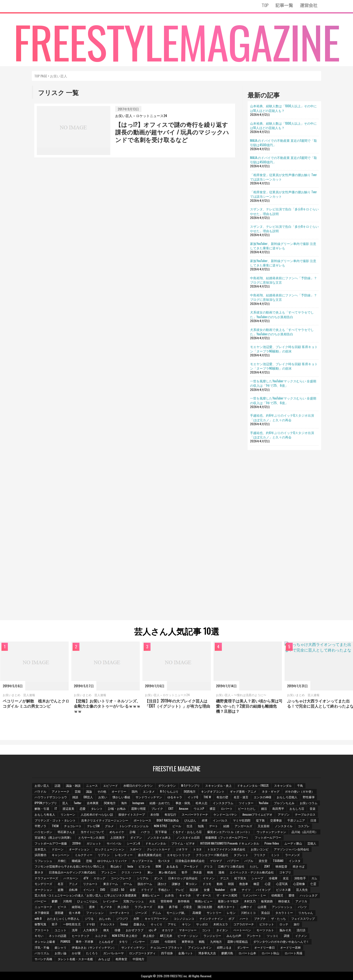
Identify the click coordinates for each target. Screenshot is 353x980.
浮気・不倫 (42, 947)
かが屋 (76, 953)
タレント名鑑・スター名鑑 (75, 959)
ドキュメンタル (156, 843)
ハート (244, 918)
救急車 (244, 884)
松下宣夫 (240, 878)
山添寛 (262, 907)
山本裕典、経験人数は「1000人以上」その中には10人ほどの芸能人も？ (283, 108)
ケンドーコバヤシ (225, 814)
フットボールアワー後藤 (51, 843)
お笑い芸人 (42, 785)
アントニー (109, 872)
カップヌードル (142, 861)
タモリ (123, 941)
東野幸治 (188, 941)
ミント (275, 855)
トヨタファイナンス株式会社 (226, 849)
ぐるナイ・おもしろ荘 (187, 832)
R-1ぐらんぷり (169, 791)
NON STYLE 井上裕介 (125, 936)
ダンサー (243, 947)
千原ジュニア (296, 820)
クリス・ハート (132, 872)
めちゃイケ (117, 832)
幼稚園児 (277, 895)
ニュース (92, 785)
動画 (220, 884)
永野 (136, 918)
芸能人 (312, 843)
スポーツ (136, 849)
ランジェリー (212, 936)
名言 (61, 884)
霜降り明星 (139, 808)
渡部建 (59, 913)
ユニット (61, 930)
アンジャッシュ (282, 907)
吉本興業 (93, 803)
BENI (158, 866)
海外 (124, 803)
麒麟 (55, 901)
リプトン (104, 855)
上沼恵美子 (117, 837)
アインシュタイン (200, 947)
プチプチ (260, 918)
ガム (314, 878)
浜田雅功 (40, 855)
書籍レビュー (151, 895)
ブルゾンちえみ (284, 803)
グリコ (208, 866)
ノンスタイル (284, 826)
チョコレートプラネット (166, 947)
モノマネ (106, 907)
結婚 (226, 826)
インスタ (295, 861)
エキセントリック (179, 855)
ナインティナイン (211, 918)
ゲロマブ (216, 861)
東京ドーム (111, 884)
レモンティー (124, 855)
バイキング (263, 889)
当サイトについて (92, 832)
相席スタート (226, 907)
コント (206, 930)
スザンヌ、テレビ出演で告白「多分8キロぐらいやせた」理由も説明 (284, 211)
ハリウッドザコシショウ (51, 797)
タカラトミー (284, 913)
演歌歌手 (300, 878)
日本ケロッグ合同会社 (183, 878)
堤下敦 (260, 820)
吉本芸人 (40, 849)
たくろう (92, 953)
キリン (186, 924)
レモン (231, 913)
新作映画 (184, 901)
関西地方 (190, 791)
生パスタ (164, 861)
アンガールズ (243, 826)
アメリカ (301, 901)
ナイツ (246, 889)
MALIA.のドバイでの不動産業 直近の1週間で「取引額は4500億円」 (284, 143)
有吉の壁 (222, 797)
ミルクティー (84, 855)
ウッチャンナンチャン (271, 832)
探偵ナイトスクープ (132, 814)
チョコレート (73, 826)
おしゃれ (105, 918)
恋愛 (83, 808)
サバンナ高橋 (43, 959)
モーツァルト (265, 930)
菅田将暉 (166, 901)
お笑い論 (61, 953)
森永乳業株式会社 (150, 855)
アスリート (42, 930)
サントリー (214, 913)
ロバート (227, 808)
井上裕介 (149, 936)
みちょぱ (104, 959)
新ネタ (39, 872)
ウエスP (199, 808)
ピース (62, 907)
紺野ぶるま (224, 947)
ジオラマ (182, 849)
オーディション (79, 849)
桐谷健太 (284, 901)
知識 (201, 826)
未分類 (155, 814)
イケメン (209, 878)
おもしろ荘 (297, 808)
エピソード (111, 785)
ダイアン (136, 837)
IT (56, 808)
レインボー (111, 901)
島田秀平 (278, 808)
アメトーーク (61, 791)
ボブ (231, 918)
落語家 (194, 889)
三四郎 (155, 941)
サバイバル (114, 843)
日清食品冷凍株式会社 (190, 861)
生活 (189, 826)
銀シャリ (61, 947)
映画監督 (281, 866)
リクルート (90, 884)
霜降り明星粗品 (238, 941)
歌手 (185, 872)
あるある (172, 866)
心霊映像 (299, 884)
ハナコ (145, 832)
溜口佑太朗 (205, 907)
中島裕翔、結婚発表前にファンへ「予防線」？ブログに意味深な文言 (284, 280)
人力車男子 (90, 930)
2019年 (77, 843)
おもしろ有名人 (45, 814)
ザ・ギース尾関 (227, 895)
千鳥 (300, 785)
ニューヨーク (43, 907)
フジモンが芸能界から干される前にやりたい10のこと (70, 866)
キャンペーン (61, 855)
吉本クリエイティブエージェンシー (105, 820)
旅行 (297, 924)
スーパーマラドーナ (195, 814)
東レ (150, 872)
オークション (43, 889)
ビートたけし (247, 808)
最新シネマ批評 (228, 901)
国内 (135, 791)
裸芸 (213, 808)
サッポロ (202, 924)
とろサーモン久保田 (91, 837)
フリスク (260, 855)
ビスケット (267, 924)
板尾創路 (267, 901)
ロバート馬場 (293, 953)
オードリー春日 (265, 947)
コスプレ (304, 826)
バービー (40, 901)
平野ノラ (40, 826)
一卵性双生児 (72, 924)
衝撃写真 (40, 924)
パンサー (139, 941)
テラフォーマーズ (46, 878)
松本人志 (202, 803)
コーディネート (119, 913)
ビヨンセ (144, 866)
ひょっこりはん (88, 901)
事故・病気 (183, 803)
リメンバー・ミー (254, 895)
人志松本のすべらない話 (97, 814)
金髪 (133, 889)
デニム (157, 913)
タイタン (222, 930)
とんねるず (106, 941)
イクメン (301, 936)
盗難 (61, 889)
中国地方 (139, 959)
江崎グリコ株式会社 (231, 866)
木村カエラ (221, 924)
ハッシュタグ (309, 895)
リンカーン (68, 814)
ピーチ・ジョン (188, 936)
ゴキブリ (285, 872)
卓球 (204, 820)
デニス (225, 878)
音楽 (313, 808)
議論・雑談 (73, 785)
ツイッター (246, 803)
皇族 (161, 907)
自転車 (73, 889)
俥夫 (106, 930)
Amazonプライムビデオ (257, 814)
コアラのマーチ (244, 924)
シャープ (257, 878)
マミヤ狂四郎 (242, 820)
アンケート (254, 936)
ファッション (95, 913)
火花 (152, 901)
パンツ (302, 907)
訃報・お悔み (117, 808)
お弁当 (169, 895)
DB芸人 (88, 797)
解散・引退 (42, 808)
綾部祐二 (78, 907)
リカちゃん (306, 913)
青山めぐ (116, 866)
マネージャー (188, 930)
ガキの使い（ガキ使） (300, 791)
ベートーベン (242, 930)
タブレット (241, 855)
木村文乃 (250, 901)
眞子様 (173, 907)
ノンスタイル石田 (188, 837)
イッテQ (193, 797)
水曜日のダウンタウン (138, 785)
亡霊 (313, 884)
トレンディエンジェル (134, 826)
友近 (286, 878)
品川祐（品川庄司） (305, 832)
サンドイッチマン (133, 947)
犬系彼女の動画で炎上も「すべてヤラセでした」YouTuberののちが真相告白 (282, 314)
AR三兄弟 (166, 936)
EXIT (171, 808)
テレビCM (93, 826)
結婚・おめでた (160, 803)
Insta (130, 866)
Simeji (124, 924)
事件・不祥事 (85, 941)
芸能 (78, 791)
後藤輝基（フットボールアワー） (227, 837)
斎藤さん (139, 924)
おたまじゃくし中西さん (63, 918)
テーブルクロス (305, 814)
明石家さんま (66, 832)
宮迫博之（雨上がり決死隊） (54, 837)
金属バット (186, 953)
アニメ (73, 884)
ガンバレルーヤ (113, 953)
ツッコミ (273, 936)
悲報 (89, 861)
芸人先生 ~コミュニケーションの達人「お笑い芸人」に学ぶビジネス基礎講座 (86, 895)
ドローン (58, 849)
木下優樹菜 (42, 913)
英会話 (265, 913)
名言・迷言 (241, 797)
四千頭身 (167, 953)
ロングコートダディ (142, 953)
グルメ (109, 826)
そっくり (156, 924)
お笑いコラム (309, 803)
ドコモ (207, 884)
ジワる (89, 918)
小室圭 (188, 907)
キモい (39, 936)
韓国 (231, 884)
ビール (177, 826)
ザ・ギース (204, 895)
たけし (254, 866)
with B (38, 918)
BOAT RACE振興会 (168, 820)
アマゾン (284, 814)
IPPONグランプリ (46, 803)
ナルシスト (108, 924)
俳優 (117, 930)
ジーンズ (141, 913)
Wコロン (192, 884)
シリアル (143, 878)
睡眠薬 (76, 861)
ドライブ (147, 889)
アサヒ (172, 924)
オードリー (119, 791)
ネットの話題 (58, 936)
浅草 (75, 930)
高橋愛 (197, 913)
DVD (103, 889)
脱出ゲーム (145, 884)
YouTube (264, 803)
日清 (313, 820)
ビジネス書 (283, 889)
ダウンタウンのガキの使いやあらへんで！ (281, 941)
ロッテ (284, 924)
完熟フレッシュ (134, 901)
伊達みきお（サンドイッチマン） (94, 947)
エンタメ (149, 791)
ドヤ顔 (90, 924)
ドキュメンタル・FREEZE (253, 785)
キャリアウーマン (156, 918)
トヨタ (197, 849)
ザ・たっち (278, 918)
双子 (55, 924)
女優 (207, 889)
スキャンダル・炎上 (218, 785)
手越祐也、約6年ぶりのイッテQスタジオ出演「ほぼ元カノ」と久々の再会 (282, 417)
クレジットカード (159, 849)
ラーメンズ (292, 855)
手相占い (164, 889)
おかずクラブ (135, 930)
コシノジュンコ (184, 918)
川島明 (67, 901)
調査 (287, 936)
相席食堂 (121, 959)
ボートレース (142, 820)
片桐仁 (62, 861)
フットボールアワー (268, 837)
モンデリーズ (43, 884)
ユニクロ (101, 936)
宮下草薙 (161, 832)
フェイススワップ (303, 918)
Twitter (77, 803)
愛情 (291, 895)
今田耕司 (170, 941)
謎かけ (162, 884)
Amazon (184, 808)
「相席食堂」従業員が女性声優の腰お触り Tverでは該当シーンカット (284, 177)
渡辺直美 (68, 808)
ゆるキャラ (175, 797)
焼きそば (299, 866)
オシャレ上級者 (45, 941)
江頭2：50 (117, 889)
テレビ (180, 889)
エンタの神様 (263, 797)
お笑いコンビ (260, 849)
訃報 (133, 832)
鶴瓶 (202, 941)
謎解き (176, 884)
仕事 (233, 889)
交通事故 (276, 820)
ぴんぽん (190, 820)
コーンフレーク (121, 878)
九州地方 (216, 941)
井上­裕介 (123, 907)
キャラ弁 (185, 895)
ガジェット (94, 843)
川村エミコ (248, 913)
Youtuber (220, 889)
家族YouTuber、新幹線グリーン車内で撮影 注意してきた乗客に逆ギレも (283, 246)
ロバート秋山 (270, 953)
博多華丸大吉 (207, 953)
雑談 (75, 797)
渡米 (92, 907)
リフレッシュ (43, 861)
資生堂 (263, 861)
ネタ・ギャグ (271, 791)
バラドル (40, 791)
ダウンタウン (167, 785)
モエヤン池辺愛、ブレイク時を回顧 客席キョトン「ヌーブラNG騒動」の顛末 (284, 349)
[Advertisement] (284, 534)
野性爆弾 (309, 797)
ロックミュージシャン (110, 849)
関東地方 (110, 803)
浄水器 (197, 872)
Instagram (138, 803)
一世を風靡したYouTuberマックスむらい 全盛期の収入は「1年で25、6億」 (283, 383)
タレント (97, 808)
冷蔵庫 (273, 878)
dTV (86, 878)
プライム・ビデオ (183, 843)
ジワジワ (122, 918)
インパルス (220, 820)
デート (214, 826)
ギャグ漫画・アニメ (243, 791)
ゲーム (128, 884)
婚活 (264, 808)
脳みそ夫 (285, 930)
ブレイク (157, 808)
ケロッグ (100, 878)
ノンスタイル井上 (159, 837)
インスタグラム (223, 803)
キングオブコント (213, 791)
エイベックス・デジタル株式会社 (252, 872)
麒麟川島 (227, 953)
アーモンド (191, 866)
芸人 (65, 803)
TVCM (55, 826)
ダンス (158, 878)
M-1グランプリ (190, 785)
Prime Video (272, 843)
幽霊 (256, 884)
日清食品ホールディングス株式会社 (72, 872)
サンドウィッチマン (149, 797)
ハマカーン (71, 878)
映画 (210, 872)
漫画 (221, 872)
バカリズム (42, 953)
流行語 (301, 930)
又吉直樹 (264, 826)
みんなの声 (234, 936)
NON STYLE (160, 826)
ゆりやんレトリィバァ (112, 861)
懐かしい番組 (121, 797)
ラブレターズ (143, 907)
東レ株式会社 (167, 872)
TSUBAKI (278, 861)
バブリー (233, 861)
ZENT (267, 866)
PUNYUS (65, 941)
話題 (58, 785)
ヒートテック (81, 936)
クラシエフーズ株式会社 (212, 855)
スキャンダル (283, 785)
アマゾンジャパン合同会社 (291, 849)
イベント (89, 889)
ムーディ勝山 (293, 843)
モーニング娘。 (177, 913)
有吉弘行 (170, 814)
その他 (102, 791)
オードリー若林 (290, 947)
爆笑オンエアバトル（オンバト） (229, 832)
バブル (249, 861)
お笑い (103, 797)
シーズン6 (133, 843)
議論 (89, 791)
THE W (207, 797)
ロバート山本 (247, 953)
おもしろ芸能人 (287, 797)
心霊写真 (282, 884)
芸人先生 (302, 889)
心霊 (268, 884)
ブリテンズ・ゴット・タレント (55, 820)
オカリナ (168, 930)
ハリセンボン (43, 832)
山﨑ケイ (246, 907)
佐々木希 (75, 913)
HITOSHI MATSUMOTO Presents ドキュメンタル (230, 843)
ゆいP (153, 930)
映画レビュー (204, 901)
